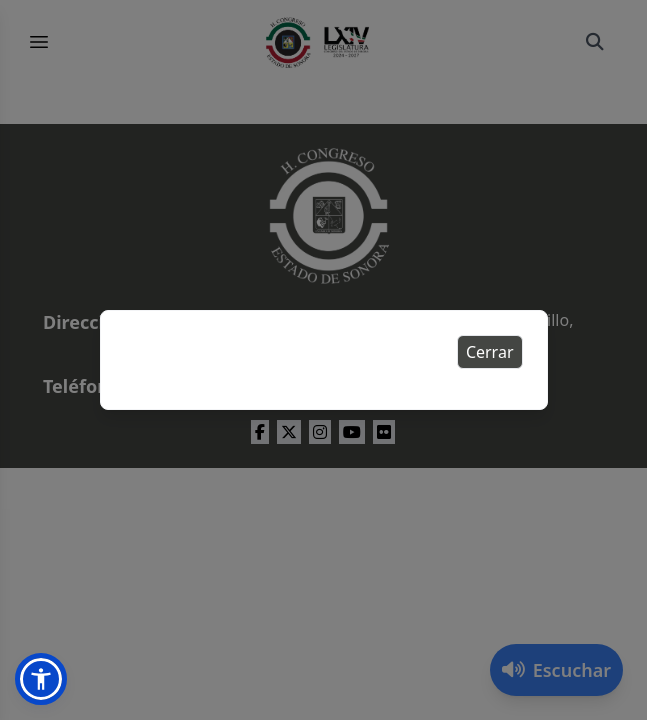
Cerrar (490, 352)
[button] (41, 679)
